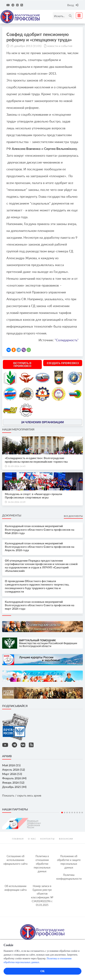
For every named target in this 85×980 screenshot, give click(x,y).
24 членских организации (42, 422)
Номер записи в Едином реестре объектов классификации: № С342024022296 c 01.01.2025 (42, 895)
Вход (73, 5)
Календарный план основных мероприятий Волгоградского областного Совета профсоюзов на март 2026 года (40, 605)
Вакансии (66, 839)
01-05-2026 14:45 (17, 466)
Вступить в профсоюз (22, 364)
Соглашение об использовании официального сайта (15, 860)
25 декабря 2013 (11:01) (26, 46)
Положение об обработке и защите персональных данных (69, 862)
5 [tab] (72, 813)
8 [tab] (80, 813)
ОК (42, 971)
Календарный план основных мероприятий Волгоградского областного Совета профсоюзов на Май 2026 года (40, 529)
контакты (48, 839)
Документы (12, 515)
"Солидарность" (67, 340)
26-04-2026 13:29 (17, 502)
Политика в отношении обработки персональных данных (42, 864)
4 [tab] (70, 813)
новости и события (60, 46)
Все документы (73, 516)
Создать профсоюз (63, 363)
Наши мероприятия (18, 429)
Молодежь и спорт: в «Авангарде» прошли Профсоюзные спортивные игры (33, 496)
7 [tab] (77, 813)
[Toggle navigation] (78, 15)
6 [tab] (75, 813)
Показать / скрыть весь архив (22, 795)
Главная (18, 839)
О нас (32, 839)
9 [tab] (82, 813)
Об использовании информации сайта (16, 888)
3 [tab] (67, 813)
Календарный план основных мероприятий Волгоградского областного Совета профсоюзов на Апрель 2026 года (40, 547)
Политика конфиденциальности (69, 877)
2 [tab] (65, 813)
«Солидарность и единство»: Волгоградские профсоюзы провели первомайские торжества (36, 460)
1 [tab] (62, 813)
